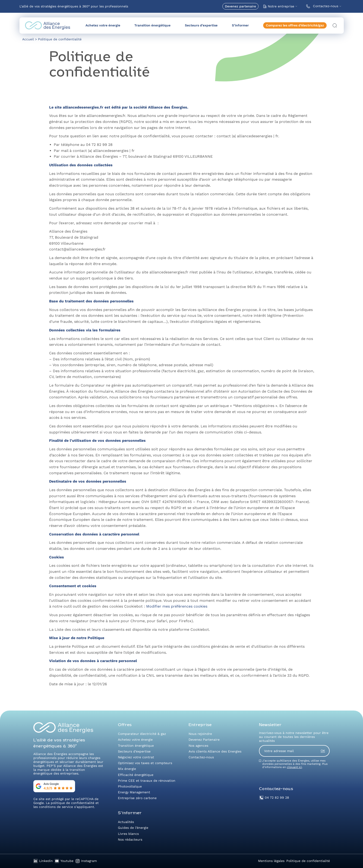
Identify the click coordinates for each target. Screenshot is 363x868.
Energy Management (134, 792)
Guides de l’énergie (133, 828)
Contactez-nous (321, 6)
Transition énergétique (152, 25)
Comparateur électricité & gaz (142, 734)
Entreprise (200, 725)
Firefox (185, 621)
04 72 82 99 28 (274, 798)
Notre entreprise (279, 6)
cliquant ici (294, 767)
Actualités (126, 822)
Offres (125, 725)
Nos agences (198, 746)
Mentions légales (271, 861)
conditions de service (56, 807)
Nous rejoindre (200, 734)
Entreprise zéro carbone (137, 798)
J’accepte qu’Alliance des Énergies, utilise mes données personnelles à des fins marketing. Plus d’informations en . (295, 764)
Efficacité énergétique (136, 775)
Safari (162, 621)
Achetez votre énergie (103, 25)
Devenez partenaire (240, 6)
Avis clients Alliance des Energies (215, 751)
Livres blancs (128, 834)
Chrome (138, 621)
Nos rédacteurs (130, 839)
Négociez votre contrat (136, 757)
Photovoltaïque (130, 786)
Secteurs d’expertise (201, 25)
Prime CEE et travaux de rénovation (147, 781)
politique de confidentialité (73, 803)
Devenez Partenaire (204, 740)
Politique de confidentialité (308, 861)
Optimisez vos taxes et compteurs (145, 763)
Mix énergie (127, 769)
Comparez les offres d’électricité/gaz (295, 25)
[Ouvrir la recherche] (335, 26)
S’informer (240, 25)
